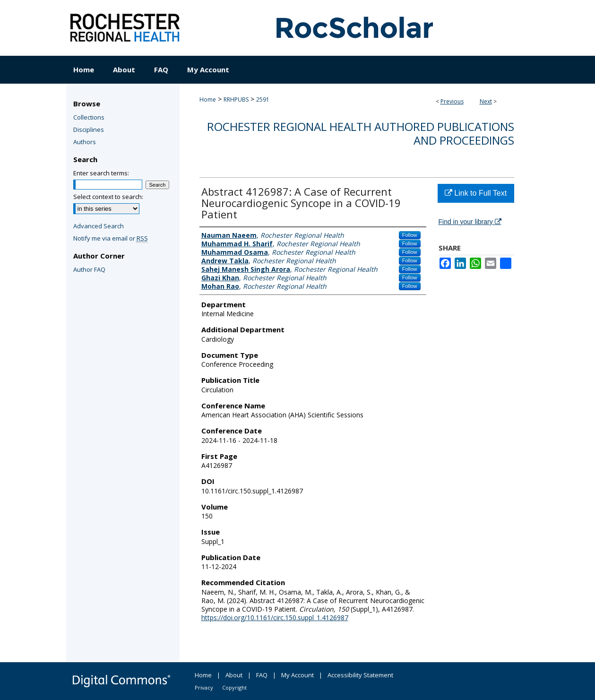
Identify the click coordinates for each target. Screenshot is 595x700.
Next (486, 101)
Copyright (234, 687)
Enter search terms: (101, 173)
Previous (452, 101)
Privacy (204, 687)
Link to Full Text (476, 193)
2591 (263, 99)
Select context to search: (108, 197)
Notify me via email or (111, 238)
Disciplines (89, 130)
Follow (410, 235)
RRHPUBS (236, 99)
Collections (89, 117)
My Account (297, 675)
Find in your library (470, 222)
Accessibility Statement (360, 675)
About (234, 675)
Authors (85, 142)
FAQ (262, 675)
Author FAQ (89, 269)
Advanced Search (99, 226)
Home (208, 99)
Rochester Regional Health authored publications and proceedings (361, 133)
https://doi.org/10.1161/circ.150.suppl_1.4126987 (275, 618)
